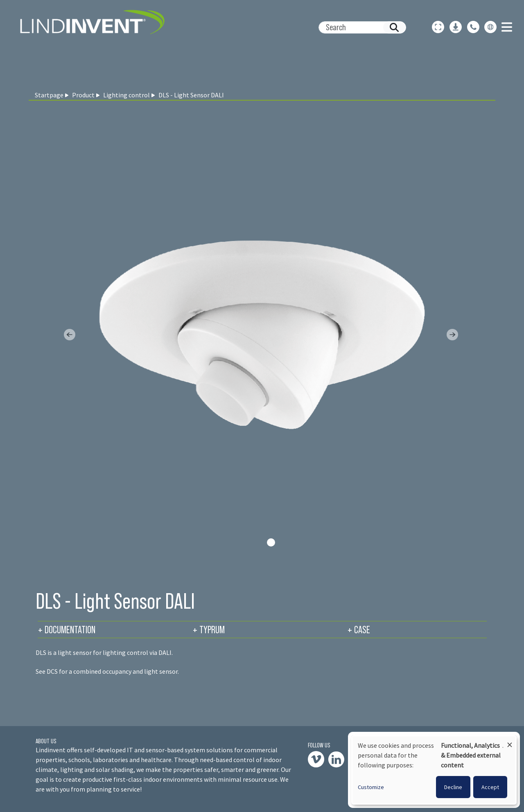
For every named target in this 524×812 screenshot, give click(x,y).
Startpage (49, 95)
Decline (453, 787)
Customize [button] (371, 787)
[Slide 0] (271, 542)
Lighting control (126, 95)
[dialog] (434, 770)
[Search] (359, 27)
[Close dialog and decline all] (510, 741)
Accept (490, 787)
